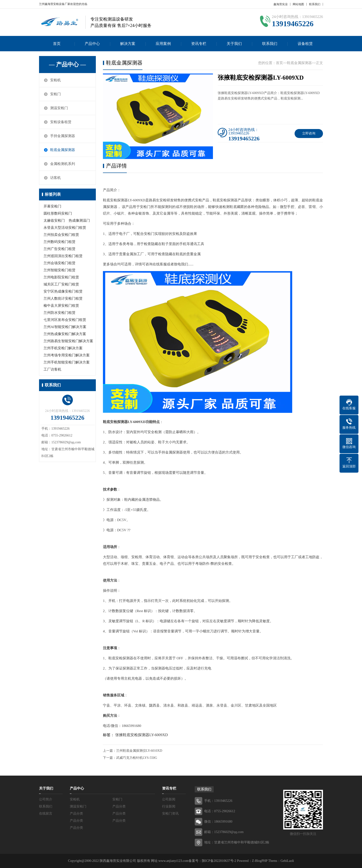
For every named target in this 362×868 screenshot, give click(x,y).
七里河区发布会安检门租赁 (65, 320)
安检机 (55, 80)
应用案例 (163, 44)
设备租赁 (305, 44)
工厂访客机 (52, 369)
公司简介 (46, 799)
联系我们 (315, 4)
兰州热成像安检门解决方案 (65, 334)
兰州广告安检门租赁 (60, 249)
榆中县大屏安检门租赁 (61, 306)
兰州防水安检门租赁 (60, 313)
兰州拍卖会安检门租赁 (61, 235)
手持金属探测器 (63, 136)
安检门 (55, 94)
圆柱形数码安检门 (58, 213)
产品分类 (119, 806)
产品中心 (92, 44)
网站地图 (298, 4)
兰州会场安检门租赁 (60, 263)
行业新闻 (169, 806)
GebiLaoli (287, 861)
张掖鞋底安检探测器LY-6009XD (141, 735)
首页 (57, 44)
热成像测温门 (79, 220)
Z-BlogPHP (260, 861)
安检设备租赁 (61, 122)
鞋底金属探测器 (63, 150)
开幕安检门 (52, 206)
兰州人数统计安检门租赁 (63, 298)
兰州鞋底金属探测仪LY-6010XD (139, 751)
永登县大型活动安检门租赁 (65, 228)
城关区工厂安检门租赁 (61, 284)
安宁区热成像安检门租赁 (63, 291)
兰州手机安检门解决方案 (63, 348)
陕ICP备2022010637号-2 (219, 861)
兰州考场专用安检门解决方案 (67, 355)
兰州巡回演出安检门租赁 (63, 256)
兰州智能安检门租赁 (60, 270)
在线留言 (46, 814)
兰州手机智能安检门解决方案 (67, 362)
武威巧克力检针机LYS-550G (137, 758)
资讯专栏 (199, 44)
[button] (158, 155)
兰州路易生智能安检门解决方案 (68, 341)
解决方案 (128, 44)
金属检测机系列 (63, 164)
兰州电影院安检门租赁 (61, 277)
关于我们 (234, 44)
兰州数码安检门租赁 (60, 242)
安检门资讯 (170, 814)
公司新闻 (169, 799)
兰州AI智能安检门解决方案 (65, 327)
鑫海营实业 (281, 4)
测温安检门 (59, 108)
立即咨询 (309, 133)
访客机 (55, 178)
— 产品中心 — (67, 65)
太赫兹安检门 (54, 220)
